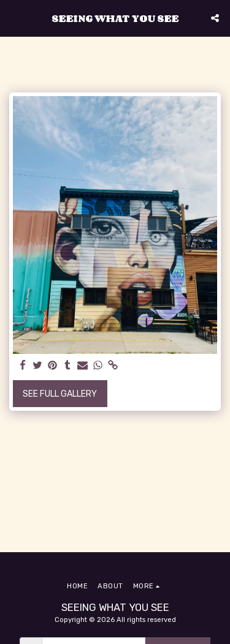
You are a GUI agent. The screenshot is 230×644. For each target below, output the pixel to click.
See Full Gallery (60, 394)
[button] (13, 18)
